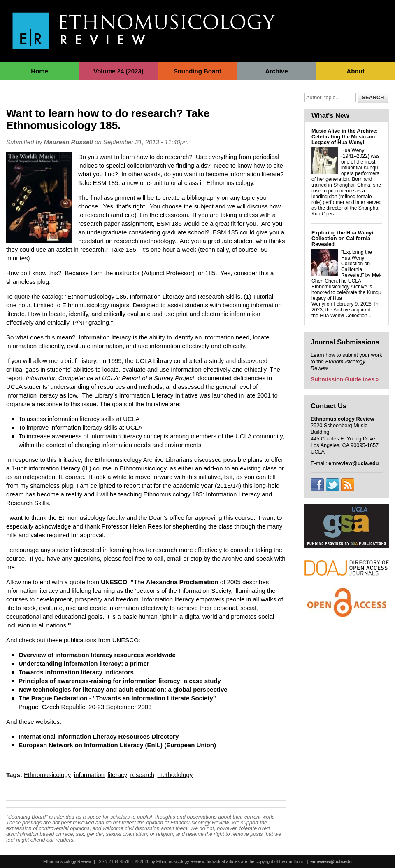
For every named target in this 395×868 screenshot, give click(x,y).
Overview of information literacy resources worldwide (97, 655)
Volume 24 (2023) (118, 71)
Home (39, 71)
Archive (276, 71)
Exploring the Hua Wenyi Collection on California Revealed (342, 238)
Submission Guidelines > (345, 379)
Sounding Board (198, 71)
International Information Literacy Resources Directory (99, 736)
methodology (175, 775)
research (142, 775)
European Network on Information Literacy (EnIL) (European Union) (117, 745)
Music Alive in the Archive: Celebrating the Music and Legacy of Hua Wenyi (345, 137)
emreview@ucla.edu (331, 861)
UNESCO (114, 582)
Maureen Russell (69, 142)
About (355, 71)
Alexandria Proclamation (182, 582)
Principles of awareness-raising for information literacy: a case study (120, 681)
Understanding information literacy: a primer (84, 663)
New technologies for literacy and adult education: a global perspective (123, 689)
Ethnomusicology (47, 775)
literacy (118, 775)
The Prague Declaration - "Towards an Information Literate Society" (117, 698)
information (89, 775)
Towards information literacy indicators (76, 672)
